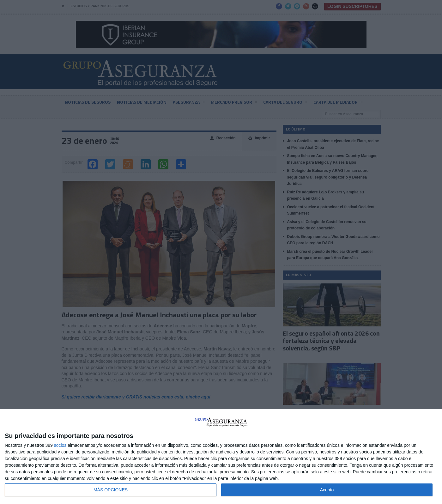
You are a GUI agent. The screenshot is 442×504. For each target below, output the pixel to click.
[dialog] (221, 457)
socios (60, 445)
